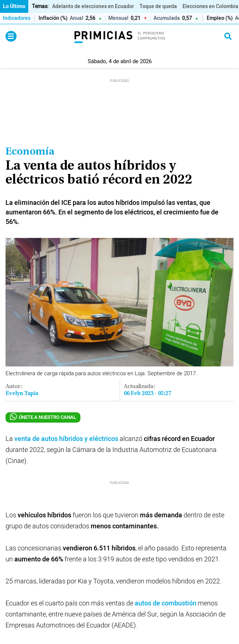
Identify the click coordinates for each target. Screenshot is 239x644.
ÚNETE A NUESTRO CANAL (43, 417)
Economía (30, 152)
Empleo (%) (220, 19)
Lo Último (14, 6)
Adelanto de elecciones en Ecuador (93, 6)
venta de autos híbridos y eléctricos (66, 439)
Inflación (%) (53, 19)
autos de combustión (166, 603)
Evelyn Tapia (22, 394)
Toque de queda (158, 6)
